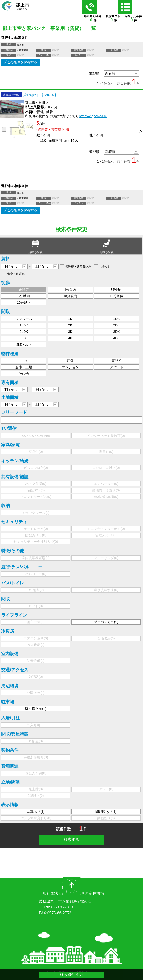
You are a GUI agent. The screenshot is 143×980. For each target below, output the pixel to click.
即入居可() (36, 725)
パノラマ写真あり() (36, 818)
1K (70, 319)
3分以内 (117, 290)
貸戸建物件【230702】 (41, 95)
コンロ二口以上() (106, 468)
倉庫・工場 (24, 367)
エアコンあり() (36, 638)
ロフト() (36, 606)
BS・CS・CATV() (36, 436)
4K (70, 338)
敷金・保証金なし (19, 274)
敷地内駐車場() (106, 497)
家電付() (106, 452)
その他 (24, 374)
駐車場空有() (36, 709)
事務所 (117, 361)
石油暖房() (106, 638)
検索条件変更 (71, 975)
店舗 (70, 361)
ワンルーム (24, 319)
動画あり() (106, 818)
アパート (117, 367)
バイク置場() (36, 484)
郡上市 (71, 889)
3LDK (24, 338)
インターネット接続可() (106, 436)
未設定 (24, 290)
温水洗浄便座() (106, 590)
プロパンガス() (106, 622)
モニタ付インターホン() (106, 529)
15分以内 (117, 296)
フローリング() (106, 558)
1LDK (24, 325)
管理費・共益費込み (78, 267)
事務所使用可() (36, 757)
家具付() (36, 452)
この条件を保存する (20, 62)
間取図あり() (106, 812)
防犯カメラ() (36, 535)
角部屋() (36, 741)
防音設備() (36, 661)
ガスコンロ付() (36, 468)
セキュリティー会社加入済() (36, 542)
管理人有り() (106, 535)
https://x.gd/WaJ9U (93, 116)
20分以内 (24, 303)
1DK (116, 319)
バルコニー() (36, 574)
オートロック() (36, 529)
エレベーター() (106, 484)
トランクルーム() (36, 513)
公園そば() (36, 693)
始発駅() (36, 677)
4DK (116, 338)
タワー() (106, 789)
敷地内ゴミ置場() (106, 490)
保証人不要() (36, 773)
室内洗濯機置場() (36, 558)
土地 (24, 361)
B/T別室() (36, 590)
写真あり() (36, 812)
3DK (116, 332)
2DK (116, 325)
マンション (70, 367)
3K (70, 332)
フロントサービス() (36, 497)
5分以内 (24, 296)
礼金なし (105, 267)
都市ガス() (36, 622)
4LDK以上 (24, 345)
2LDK (24, 332)
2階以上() (36, 796)
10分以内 (70, 296)
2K (70, 325)
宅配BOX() (36, 490)
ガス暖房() (36, 645)
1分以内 (70, 290)
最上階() (36, 789)
